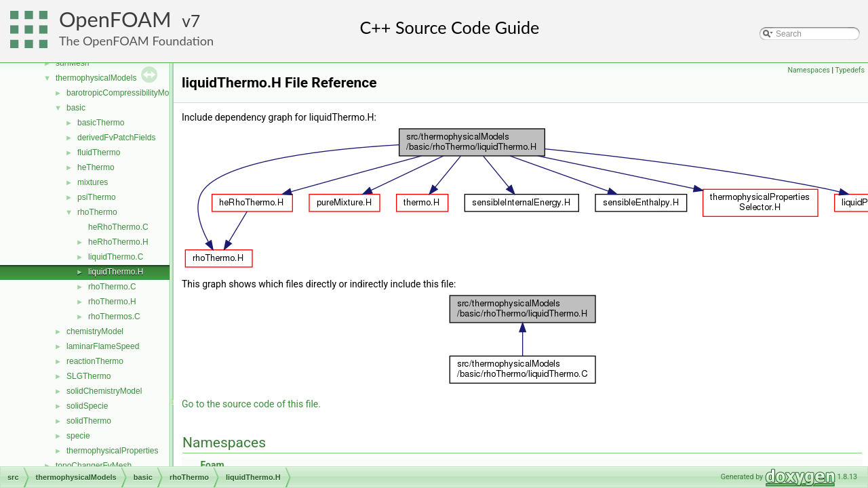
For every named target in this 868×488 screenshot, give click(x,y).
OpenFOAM (115, 19)
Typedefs (850, 70)
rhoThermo (97, 212)
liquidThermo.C (116, 257)
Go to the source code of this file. (251, 404)
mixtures (93, 182)
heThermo (96, 167)
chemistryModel (95, 331)
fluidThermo (99, 152)
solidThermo (89, 421)
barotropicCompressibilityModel (123, 93)
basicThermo (101, 123)
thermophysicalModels (96, 78)
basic (76, 108)
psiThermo (97, 197)
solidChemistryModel (104, 391)
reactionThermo (95, 361)
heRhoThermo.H (118, 242)
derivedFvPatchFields (116, 138)
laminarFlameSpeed (103, 346)
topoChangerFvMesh (94, 466)
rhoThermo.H (112, 302)
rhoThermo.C (112, 287)
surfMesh (72, 63)
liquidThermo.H (116, 272)
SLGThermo (88, 376)
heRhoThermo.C (118, 227)
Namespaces (808, 70)
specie (78, 436)
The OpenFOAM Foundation (136, 41)
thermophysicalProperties (112, 451)
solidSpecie (87, 406)
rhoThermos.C (114, 317)
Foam (212, 465)
